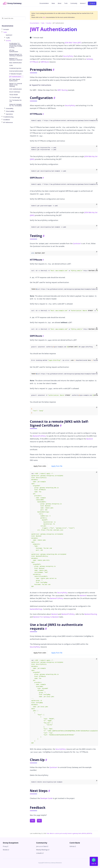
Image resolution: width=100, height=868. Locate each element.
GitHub (73, 846)
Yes (32, 821)
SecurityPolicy (68, 56)
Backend (90, 439)
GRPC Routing (62, 90)
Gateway (90, 59)
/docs (44, 17)
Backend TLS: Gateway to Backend (46, 617)
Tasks (43, 23)
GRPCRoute (45, 62)
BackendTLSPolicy (39, 436)
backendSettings (36, 609)
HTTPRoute (34, 62)
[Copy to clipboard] (97, 119)
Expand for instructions (41, 85)
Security (49, 23)
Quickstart (77, 243)
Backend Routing (91, 614)
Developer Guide (46, 798)
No (39, 821)
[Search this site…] (13, 18)
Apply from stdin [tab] (40, 466)
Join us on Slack (42, 846)
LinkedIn (40, 853)
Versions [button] (82, 3)
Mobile (6, 850)
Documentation (34, 23)
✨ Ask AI (92, 3)
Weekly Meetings (43, 850)
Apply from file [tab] (57, 466)
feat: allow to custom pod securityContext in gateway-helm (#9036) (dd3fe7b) (69, 833)
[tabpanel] (64, 530)
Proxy (6, 846)
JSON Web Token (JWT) (73, 43)
